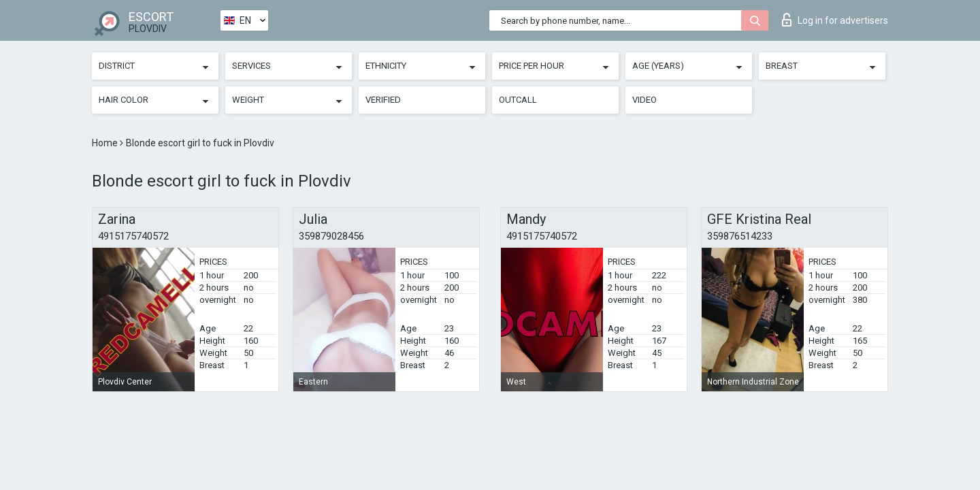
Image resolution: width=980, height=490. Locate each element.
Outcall (518, 100)
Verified (383, 100)
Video (644, 100)
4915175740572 (133, 236)
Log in (835, 20)
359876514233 (740, 236)
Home (106, 143)
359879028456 (331, 236)
